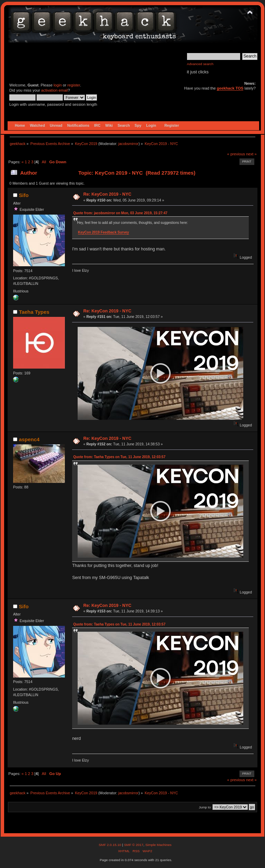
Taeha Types (34, 312)
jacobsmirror (129, 144)
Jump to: (205, 807)
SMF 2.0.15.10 (110, 845)
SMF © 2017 (134, 845)
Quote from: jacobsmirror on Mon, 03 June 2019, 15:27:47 (120, 213)
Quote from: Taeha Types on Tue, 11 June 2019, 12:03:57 (119, 457)
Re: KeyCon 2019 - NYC (107, 194)
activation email (54, 90)
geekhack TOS (230, 88)
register (74, 85)
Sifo (24, 195)
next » (251, 154)
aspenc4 (29, 439)
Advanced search (200, 64)
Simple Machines (158, 845)
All (44, 162)
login (58, 85)
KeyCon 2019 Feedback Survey (104, 232)
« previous (236, 154)
